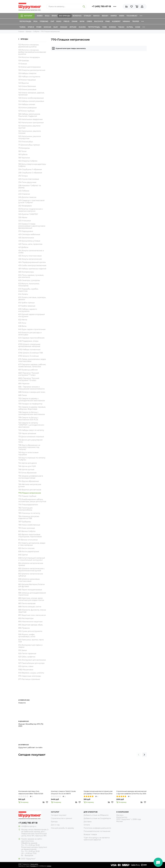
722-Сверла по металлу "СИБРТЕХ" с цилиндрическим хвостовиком (31, 425)
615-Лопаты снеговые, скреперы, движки (32, 298)
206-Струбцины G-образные (30, 173)
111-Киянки (23, 64)
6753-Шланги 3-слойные (29, 356)
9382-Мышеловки (26, 670)
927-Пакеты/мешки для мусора (31, 663)
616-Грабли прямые (26, 303)
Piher (39, 27)
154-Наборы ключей (27, 104)
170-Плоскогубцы (26, 142)
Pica (35, 21)
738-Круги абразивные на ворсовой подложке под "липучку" (29, 447)
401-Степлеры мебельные (29, 234)
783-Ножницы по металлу (29, 513)
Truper (136, 21)
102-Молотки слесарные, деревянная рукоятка (29, 46)
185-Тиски (22, 151)
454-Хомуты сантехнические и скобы (31, 252)
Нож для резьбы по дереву (63, 828)
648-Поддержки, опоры (28, 341)
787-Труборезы (25, 522)
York (104, 27)
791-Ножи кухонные (27, 528)
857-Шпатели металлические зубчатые (31, 575)
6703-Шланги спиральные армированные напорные (29, 345)
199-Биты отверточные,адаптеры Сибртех (32, 165)
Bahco (96, 16)
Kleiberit (116, 21)
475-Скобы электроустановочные (32, 265)
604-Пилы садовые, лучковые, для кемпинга (31, 276)
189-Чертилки (24, 158)
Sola (47, 16)
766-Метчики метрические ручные (30, 485)
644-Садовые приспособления (31, 338)
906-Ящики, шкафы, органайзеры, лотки (27, 635)
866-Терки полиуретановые (30, 590)
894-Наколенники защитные (30, 622)
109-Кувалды (24, 61)
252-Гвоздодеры (25, 206)
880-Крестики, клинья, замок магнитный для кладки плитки (31, 599)
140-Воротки (24, 83)
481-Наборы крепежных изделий (32, 269)
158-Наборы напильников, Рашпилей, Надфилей (29, 115)
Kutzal (130, 27)
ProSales (33, 866)
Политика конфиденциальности (97, 828)
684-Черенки (24, 384)
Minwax (126, 21)
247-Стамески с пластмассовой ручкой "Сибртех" (31, 201)
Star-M (31, 27)
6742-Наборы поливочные (29, 350)
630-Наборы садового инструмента (28, 310)
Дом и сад (55, 825)
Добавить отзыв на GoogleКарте (97, 818)
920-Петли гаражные (27, 654)
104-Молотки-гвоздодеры (29, 57)
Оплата (87, 825)
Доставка (88, 822)
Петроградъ (25, 21)
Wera (122, 16)
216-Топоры (23, 176)
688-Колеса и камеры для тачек (32, 392)
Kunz (138, 27)
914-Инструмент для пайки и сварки (30, 646)
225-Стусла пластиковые (29, 179)
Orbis (89, 21)
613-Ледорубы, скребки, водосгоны (28, 290)
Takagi (121, 27)
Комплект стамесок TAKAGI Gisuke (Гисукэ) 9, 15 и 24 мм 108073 (63, 792)
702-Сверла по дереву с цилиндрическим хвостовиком (32, 400)
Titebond (44, 21)
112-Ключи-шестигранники (30, 67)
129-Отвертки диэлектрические (32, 70)
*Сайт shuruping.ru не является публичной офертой (97, 839)
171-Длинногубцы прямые (29, 145)
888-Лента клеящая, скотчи (30, 607)
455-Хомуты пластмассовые (30, 256)
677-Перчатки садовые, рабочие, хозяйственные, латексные (32, 366)
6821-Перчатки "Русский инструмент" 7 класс (29, 374)
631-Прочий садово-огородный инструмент (32, 315)
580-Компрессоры (26, 272)
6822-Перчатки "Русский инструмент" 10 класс (29, 379)
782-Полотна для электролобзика (25, 509)
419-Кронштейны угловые (29, 241)
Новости (22, 703)
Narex (40, 16)
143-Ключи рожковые (27, 89)
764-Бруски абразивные (29, 481)
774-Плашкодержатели (28, 505)
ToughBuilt (132, 16)
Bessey (105, 16)
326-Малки (23, 217)
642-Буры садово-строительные (32, 329)
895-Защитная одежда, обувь (31, 625)
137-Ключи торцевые (27, 80)
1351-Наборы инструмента (29, 77)
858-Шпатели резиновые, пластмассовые (29, 580)
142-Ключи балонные (27, 86)
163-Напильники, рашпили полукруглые (30, 137)
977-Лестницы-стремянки (29, 679)
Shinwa (113, 27)
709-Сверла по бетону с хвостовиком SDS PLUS (28, 419)
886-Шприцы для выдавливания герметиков (32, 594)
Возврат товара (90, 834)
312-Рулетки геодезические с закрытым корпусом (31, 210)
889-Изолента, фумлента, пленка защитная (32, 611)
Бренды (23, 39)
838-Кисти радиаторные (29, 552)
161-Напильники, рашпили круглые (29, 127)
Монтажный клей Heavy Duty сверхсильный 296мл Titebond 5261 (31, 792)
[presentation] (139, 755)
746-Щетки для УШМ (27, 466)
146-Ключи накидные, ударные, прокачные (31, 94)
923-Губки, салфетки (27, 657)
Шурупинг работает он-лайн (30, 747)
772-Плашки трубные (27, 496)
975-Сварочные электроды (30, 676)
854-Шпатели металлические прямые (31, 564)
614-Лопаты (23, 294)
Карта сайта (34, 864)
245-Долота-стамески (27, 197)
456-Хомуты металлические (30, 259)
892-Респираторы (26, 618)
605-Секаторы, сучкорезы (29, 280)
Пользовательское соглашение (97, 831)
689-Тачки (23, 395)
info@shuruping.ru (29, 826)
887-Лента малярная (27, 603)
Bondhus (77, 16)
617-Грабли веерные (27, 306)
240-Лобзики (24, 191)
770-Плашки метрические (30, 493)
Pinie (108, 21)
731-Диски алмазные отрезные (31, 437)
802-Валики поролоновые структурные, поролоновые (30, 536)
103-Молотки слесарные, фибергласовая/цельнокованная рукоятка (32, 52)
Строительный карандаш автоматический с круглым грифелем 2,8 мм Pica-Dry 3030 (131, 792)
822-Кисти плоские (26, 548)
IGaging (82, 27)
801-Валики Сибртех (27, 531)
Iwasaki (64, 27)
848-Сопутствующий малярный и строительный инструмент (32, 559)
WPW (82, 21)
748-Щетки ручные (26, 469)
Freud (67, 21)
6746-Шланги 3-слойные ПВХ (31, 353)
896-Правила (24, 628)
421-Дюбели (23, 247)
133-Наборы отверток (27, 73)
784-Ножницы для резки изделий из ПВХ (29, 517)
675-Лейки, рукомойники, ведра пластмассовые (32, 360)
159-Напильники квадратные (30, 119)
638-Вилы (22, 326)
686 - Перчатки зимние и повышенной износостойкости (31, 388)
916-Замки (23, 650)
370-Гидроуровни (26, 231)
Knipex (114, 16)
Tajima (22, 27)
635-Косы (22, 323)
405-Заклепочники (26, 238)
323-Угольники (25, 221)
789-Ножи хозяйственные (29, 525)
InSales (49, 866)
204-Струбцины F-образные (30, 169)
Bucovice (99, 21)
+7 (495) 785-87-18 (101, 6)
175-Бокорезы (24, 148)
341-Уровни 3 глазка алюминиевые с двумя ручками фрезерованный (32, 226)
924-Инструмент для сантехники (32, 660)
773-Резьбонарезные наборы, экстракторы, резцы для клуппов (32, 500)
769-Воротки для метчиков (30, 490)
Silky (56, 27)
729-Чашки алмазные (27, 433)
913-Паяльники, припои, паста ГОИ (31, 641)
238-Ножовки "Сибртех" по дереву (30, 187)
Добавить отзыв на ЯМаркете (96, 815)
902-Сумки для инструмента (30, 631)
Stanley (87, 16)
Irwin (54, 16)
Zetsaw (73, 27)
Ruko (59, 21)
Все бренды (65, 16)
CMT (52, 21)
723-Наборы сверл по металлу (31, 430)
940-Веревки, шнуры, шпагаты (31, 673)
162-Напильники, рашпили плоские (30, 132)
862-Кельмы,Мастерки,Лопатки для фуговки (32, 585)
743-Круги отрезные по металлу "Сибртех (32, 459)
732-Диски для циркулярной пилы (30, 441)
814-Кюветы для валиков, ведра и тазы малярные (32, 544)
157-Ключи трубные (26, 111)
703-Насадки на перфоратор (30, 404)
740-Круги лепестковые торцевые (28, 454)
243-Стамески (24, 194)
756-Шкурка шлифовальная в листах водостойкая (31, 477)
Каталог (26, 16)
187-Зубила (23, 155)
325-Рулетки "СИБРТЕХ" (28, 214)
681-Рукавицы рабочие (28, 370)
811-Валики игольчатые (28, 540)
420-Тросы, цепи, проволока (30, 244)
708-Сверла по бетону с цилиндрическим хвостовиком (32, 413)
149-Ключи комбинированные (31, 98)
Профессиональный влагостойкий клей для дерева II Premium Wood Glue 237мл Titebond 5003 (98, 793)
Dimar (75, 21)
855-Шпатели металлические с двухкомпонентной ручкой (31, 570)
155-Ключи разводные (27, 108)
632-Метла (23, 320)
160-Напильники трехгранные (31, 123)
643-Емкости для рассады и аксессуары (30, 334)
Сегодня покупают (32, 755)
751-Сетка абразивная (27, 473)
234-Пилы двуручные (27, 182)
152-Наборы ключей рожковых (31, 101)
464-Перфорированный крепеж (32, 262)
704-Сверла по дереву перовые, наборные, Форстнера (32, 408)
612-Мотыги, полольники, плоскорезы (29, 285)
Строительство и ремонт (62, 818)
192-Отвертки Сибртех (28, 161)
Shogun (47, 27)
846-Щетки (23, 555)
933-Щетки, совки (26, 666)
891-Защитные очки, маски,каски (32, 615)
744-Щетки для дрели (28, 463)
